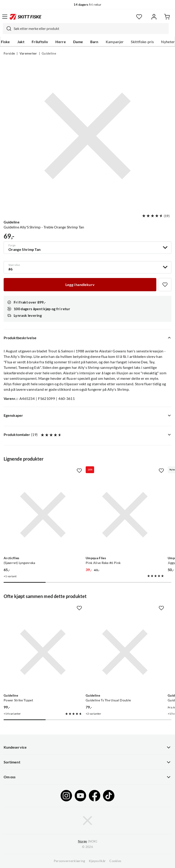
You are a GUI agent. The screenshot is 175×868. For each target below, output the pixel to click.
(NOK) (87, 841)
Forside (9, 53)
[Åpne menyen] (5, 17)
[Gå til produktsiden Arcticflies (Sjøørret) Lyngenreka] (43, 515)
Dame (78, 42)
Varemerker (28, 53)
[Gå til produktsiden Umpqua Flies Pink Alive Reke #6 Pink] (125, 515)
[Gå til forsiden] (26, 17)
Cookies (115, 861)
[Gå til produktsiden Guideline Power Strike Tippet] (43, 652)
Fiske (5, 42)
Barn (94, 42)
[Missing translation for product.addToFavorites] (165, 285)
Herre (61, 42)
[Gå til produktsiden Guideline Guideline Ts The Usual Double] (125, 652)
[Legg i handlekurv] (80, 285)
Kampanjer (115, 42)
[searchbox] (90, 29)
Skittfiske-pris (142, 42)
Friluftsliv (40, 42)
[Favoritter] (139, 17)
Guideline (49, 53)
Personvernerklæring (69, 861)
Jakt (21, 42)
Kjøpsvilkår (97, 861)
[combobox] (86, 29)
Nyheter (168, 42)
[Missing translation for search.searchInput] (7, 29)
